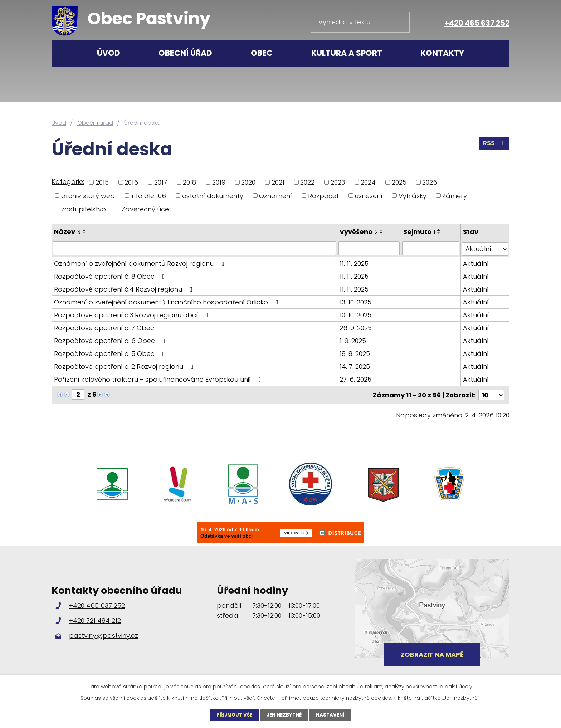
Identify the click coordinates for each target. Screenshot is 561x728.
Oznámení (275, 196)
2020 (248, 182)
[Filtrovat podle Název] (195, 248)
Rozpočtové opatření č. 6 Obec (111, 340)
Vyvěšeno (359, 232)
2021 (278, 182)
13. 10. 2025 (356, 301)
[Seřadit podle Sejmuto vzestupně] (439, 230)
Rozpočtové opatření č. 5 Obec (111, 353)
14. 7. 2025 (355, 366)
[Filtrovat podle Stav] (485, 248)
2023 (338, 182)
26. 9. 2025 (356, 327)
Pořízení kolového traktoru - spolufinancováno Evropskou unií (159, 379)
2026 (430, 182)
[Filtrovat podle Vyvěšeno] (369, 248)
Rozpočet (323, 196)
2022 (307, 182)
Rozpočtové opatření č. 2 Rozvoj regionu (125, 366)
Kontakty (442, 53)
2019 (219, 182)
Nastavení (333, 715)
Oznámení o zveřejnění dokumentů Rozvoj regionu (140, 263)
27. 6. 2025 (356, 379)
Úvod (109, 53)
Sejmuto (419, 232)
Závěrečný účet (147, 209)
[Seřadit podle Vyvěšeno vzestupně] (382, 230)
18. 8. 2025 (355, 353)
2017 (161, 182)
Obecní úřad (185, 53)
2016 (131, 182)
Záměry (455, 196)
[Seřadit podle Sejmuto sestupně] (439, 233)
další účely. (459, 686)
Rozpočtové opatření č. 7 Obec (111, 327)
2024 (368, 182)
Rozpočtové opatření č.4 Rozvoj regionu (125, 289)
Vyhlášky (413, 196)
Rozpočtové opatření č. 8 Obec (111, 276)
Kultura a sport (347, 53)
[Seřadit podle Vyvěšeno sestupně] (382, 233)
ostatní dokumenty (213, 196)
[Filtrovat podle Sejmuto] (431, 248)
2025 (399, 182)
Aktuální (476, 263)
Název (67, 232)
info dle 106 (148, 196)
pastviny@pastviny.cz (104, 634)
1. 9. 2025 (353, 340)
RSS (494, 145)
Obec (262, 53)
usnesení (369, 196)
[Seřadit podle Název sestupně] (84, 233)
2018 (189, 182)
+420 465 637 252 (477, 23)
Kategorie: (68, 182)
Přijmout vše (232, 715)
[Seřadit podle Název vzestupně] (84, 230)
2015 (102, 182)
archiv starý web (88, 196)
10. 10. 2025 (356, 314)
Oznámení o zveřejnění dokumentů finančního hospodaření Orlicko (168, 301)
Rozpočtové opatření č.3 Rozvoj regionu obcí (133, 314)
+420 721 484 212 (95, 619)
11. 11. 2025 (354, 263)
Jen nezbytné (285, 715)
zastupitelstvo (84, 209)
